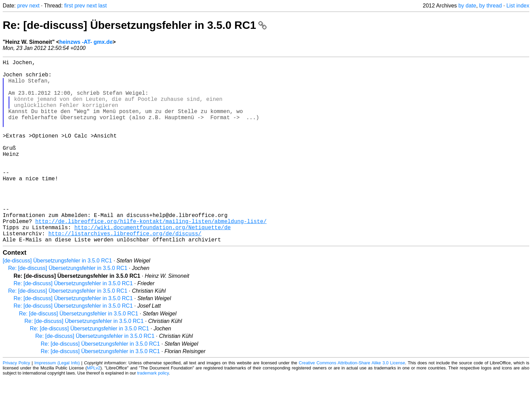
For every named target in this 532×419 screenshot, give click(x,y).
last (103, 6)
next (34, 6)
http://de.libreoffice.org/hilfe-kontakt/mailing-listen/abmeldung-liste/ (151, 258)
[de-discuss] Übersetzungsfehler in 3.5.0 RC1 (57, 301)
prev (23, 6)
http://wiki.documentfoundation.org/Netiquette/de (153, 265)
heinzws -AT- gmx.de (86, 42)
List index (518, 6)
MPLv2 (94, 409)
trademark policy (153, 414)
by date (467, 6)
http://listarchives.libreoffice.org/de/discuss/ (125, 273)
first (69, 6)
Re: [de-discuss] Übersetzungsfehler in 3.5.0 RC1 (135, 25)
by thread (490, 6)
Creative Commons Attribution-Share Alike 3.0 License (352, 404)
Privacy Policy (16, 404)
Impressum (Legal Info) (57, 404)
